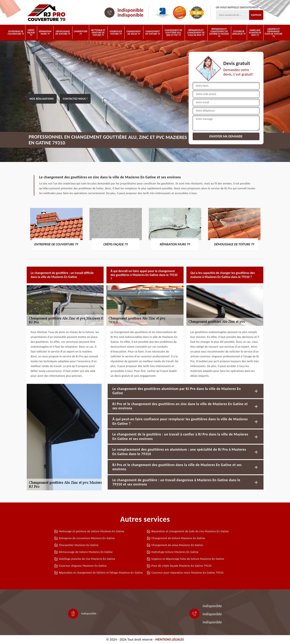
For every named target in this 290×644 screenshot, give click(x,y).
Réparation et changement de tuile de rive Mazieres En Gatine (190, 531)
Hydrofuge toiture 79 (116, 33)
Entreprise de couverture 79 (16, 33)
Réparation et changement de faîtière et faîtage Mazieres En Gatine (101, 573)
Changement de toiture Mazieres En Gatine (178, 538)
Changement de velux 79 (134, 33)
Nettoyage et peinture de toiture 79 (98, 33)
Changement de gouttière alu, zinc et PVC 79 (173, 33)
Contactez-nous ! (75, 99)
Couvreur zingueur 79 (239, 33)
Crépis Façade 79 (31, 33)
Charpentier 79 (81, 33)
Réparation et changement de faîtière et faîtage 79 (219, 33)
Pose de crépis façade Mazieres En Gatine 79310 (182, 566)
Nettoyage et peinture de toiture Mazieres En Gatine (92, 531)
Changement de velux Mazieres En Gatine (177, 545)
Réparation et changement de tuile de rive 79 (196, 33)
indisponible (131, 10)
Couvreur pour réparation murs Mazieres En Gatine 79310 (188, 573)
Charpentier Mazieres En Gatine (79, 545)
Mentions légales (169, 639)
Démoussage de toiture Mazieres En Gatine (86, 552)
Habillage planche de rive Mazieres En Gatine (87, 559)
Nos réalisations (42, 99)
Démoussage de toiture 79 (63, 33)
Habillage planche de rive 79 (255, 33)
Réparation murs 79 (45, 33)
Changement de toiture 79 (153, 33)
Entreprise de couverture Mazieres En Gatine (87, 538)
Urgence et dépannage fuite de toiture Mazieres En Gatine (188, 559)
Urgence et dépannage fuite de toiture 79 (274, 33)
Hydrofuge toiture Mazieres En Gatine (175, 552)
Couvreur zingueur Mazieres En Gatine (83, 566)
